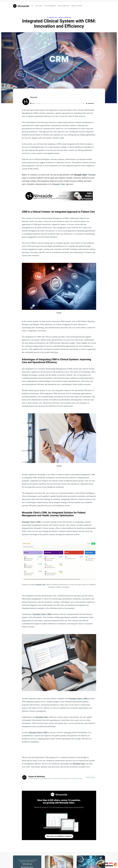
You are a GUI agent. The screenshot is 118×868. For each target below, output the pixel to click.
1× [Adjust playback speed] (83, 103)
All (32, 6)
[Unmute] (87, 104)
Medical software (77, 6)
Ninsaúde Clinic (42, 717)
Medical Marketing (65, 17)
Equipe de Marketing (37, 777)
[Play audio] (31, 103)
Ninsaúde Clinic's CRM (31, 522)
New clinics (39, 6)
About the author (91, 777)
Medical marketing (64, 6)
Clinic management (50, 6)
